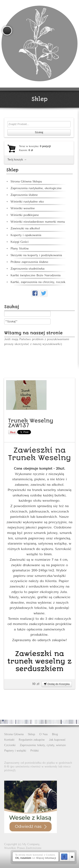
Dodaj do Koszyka (57, 684)
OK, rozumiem (23, 858)
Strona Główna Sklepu (26, 181)
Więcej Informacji (46, 858)
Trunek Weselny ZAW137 (31, 423)
